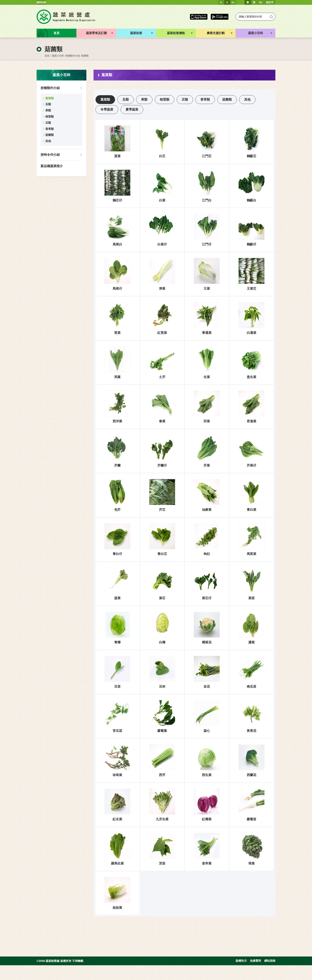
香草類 (50, 129)
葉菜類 (50, 98)
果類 (48, 110)
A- (221, 2)
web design (6, 978)
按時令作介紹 (50, 155)
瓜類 (48, 104)
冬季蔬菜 (107, 109)
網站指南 (270, 976)
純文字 (270, 2)
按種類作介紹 (73, 56)
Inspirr (19, 978)
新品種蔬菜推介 (52, 166)
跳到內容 (41, 2)
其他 (48, 141)
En (261, 2)
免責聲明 (255, 976)
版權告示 (241, 976)
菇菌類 (85, 56)
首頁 (47, 56)
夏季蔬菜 (132, 109)
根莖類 (50, 117)
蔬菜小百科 (58, 56)
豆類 (48, 123)
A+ (233, 2)
